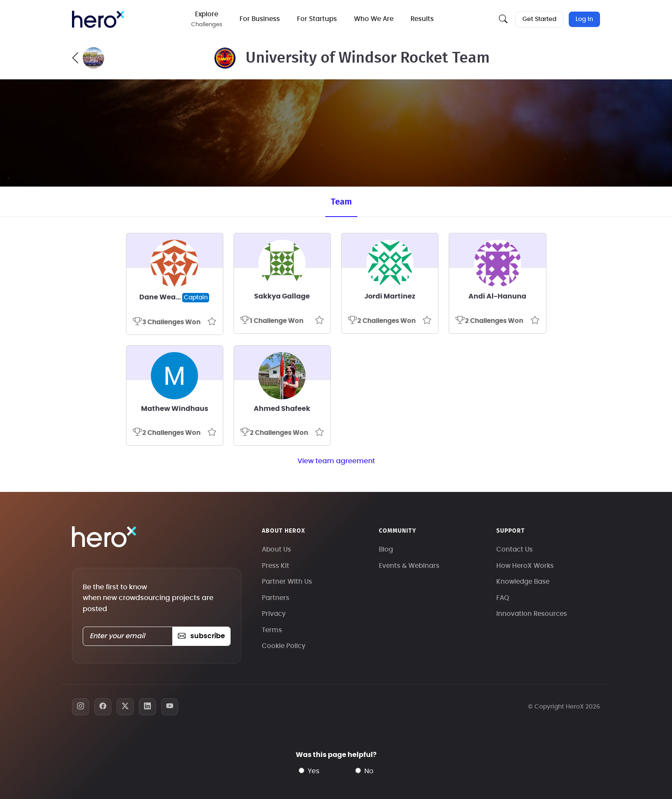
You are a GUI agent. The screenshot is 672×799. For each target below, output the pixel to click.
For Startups (317, 19)
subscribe (201, 636)
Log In (584, 19)
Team (341, 202)
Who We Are (374, 19)
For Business (260, 19)
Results (422, 19)
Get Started (539, 19)
